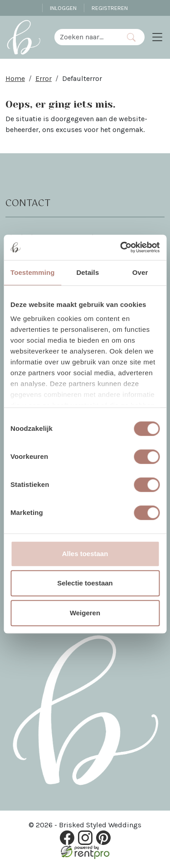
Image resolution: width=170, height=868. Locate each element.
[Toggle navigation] (157, 37)
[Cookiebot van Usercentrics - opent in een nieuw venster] (121, 247)
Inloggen (63, 8)
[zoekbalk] (86, 37)
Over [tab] (140, 272)
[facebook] (67, 838)
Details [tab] (87, 272)
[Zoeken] (131, 37)
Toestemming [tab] (33, 272)
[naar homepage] (24, 37)
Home (15, 78)
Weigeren (85, 613)
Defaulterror (82, 78)
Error (44, 78)
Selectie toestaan (85, 583)
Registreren (110, 8)
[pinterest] (103, 838)
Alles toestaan (85, 554)
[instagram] (85, 838)
